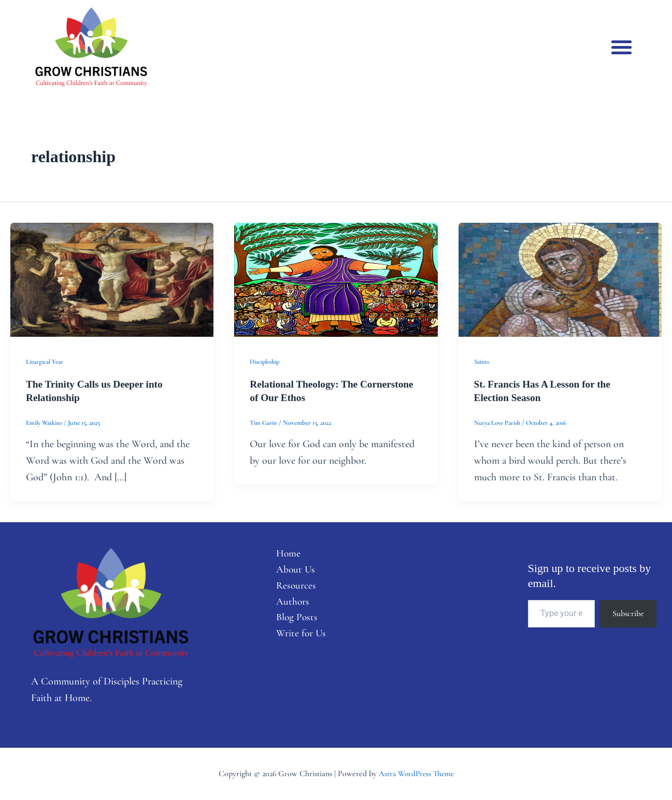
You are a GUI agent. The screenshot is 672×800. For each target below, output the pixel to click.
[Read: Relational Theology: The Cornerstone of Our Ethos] (336, 279)
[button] (622, 47)
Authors (288, 604)
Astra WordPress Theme (416, 774)
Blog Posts (293, 620)
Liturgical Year (45, 362)
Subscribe (628, 613)
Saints (482, 362)
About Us (291, 570)
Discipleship (265, 362)
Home (284, 554)
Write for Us (297, 637)
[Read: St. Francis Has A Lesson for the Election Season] (560, 279)
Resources (292, 587)
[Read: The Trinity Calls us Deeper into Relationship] (112, 279)
